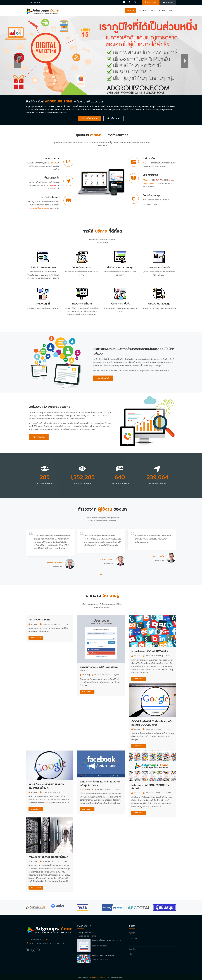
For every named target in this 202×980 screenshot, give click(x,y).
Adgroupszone (148, 184)
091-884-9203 (34, 3)
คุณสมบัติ (142, 11)
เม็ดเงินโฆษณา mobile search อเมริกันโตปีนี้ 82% (46, 786)
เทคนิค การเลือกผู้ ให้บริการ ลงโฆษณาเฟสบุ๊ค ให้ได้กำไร (100, 783)
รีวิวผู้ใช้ (162, 11)
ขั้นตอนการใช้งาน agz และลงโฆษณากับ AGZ (100, 669)
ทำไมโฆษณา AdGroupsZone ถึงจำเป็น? (150, 787)
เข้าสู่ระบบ (168, 2)
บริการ (153, 11)
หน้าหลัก (130, 11)
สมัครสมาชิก (151, 2)
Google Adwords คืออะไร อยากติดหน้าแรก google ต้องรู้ (152, 723)
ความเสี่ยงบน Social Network (150, 651)
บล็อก (172, 11)
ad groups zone (39, 620)
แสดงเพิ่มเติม (36, 638)
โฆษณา (53, 163)
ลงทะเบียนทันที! (103, 378)
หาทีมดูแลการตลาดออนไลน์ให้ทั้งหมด (48, 857)
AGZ (145, 163)
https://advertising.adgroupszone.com (47, 943)
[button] (15, 56)
